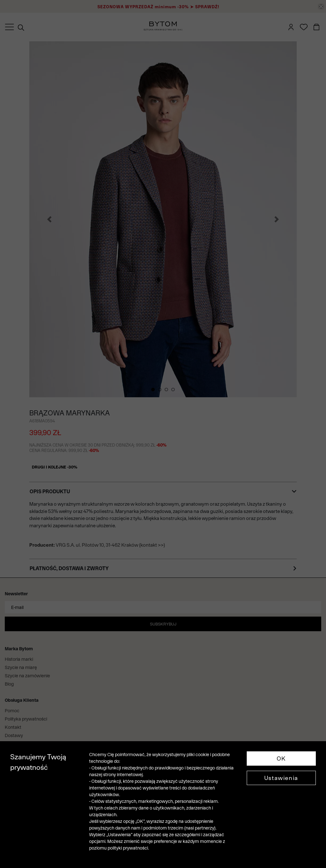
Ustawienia (281, 778)
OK (281, 759)
